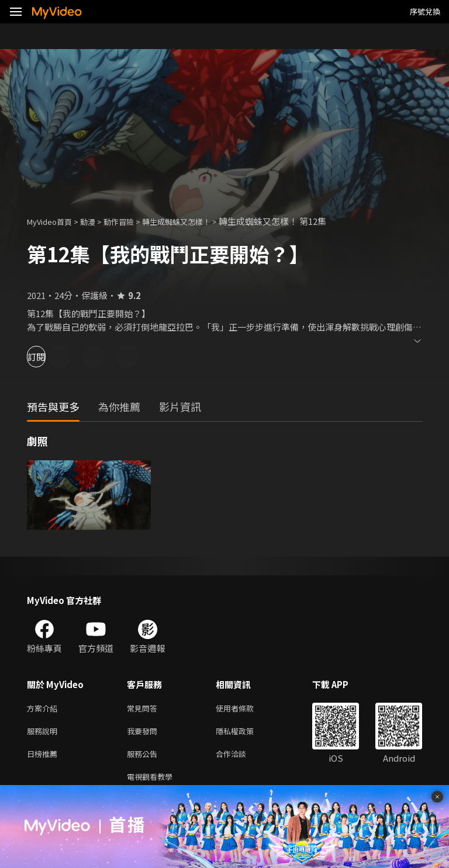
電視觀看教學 (153, 782)
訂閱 (50, 357)
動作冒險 (132, 221)
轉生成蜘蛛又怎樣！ (197, 221)
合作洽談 (240, 758)
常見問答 (144, 709)
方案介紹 (44, 709)
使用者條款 (245, 709)
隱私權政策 (245, 733)
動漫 (97, 221)
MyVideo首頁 (53, 221)
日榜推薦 (44, 758)
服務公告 (144, 758)
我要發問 (144, 733)
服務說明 (44, 733)
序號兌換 (425, 11)
